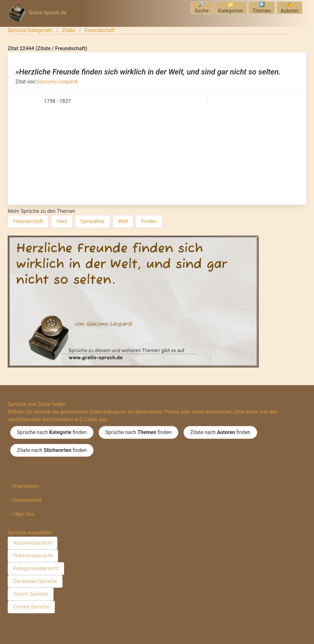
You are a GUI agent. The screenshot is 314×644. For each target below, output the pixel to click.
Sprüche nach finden (52, 432)
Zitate (68, 30)
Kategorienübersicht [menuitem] (36, 568)
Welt (123, 221)
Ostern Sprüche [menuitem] (31, 594)
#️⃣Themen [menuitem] (262, 8)
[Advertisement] (157, 157)
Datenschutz (28, 500)
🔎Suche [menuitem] (202, 8)
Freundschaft (100, 30)
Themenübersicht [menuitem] (33, 556)
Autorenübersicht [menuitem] (33, 543)
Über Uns (24, 514)
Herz (62, 221)
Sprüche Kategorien (30, 30)
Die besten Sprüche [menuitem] (35, 581)
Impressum (26, 486)
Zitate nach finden (220, 432)
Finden (149, 221)
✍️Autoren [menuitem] (289, 8)
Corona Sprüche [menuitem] (31, 607)
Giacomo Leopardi (57, 82)
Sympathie (92, 221)
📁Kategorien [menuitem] (231, 8)
